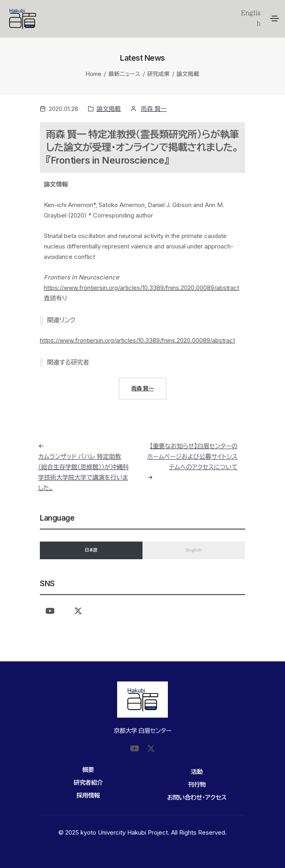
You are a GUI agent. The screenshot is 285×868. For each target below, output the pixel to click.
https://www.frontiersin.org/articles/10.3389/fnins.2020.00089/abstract (141, 288)
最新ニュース (124, 74)
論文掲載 (188, 74)
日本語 (91, 550)
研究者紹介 (88, 783)
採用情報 (88, 795)
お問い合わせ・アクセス (197, 797)
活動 (197, 772)
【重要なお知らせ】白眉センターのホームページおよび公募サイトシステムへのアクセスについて (192, 457)
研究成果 (159, 74)
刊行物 (197, 785)
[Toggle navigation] (275, 18)
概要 (88, 770)
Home (94, 74)
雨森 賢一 (154, 109)
